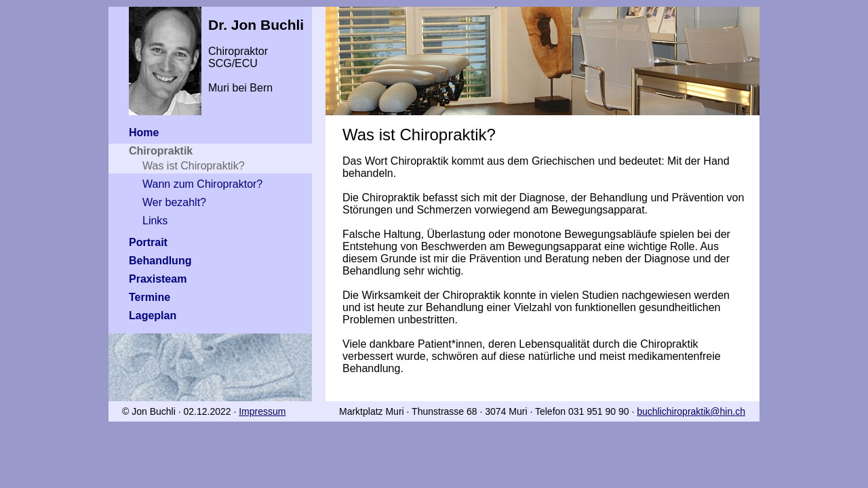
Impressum (262, 411)
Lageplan (153, 316)
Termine (150, 297)
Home (144, 133)
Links (155, 221)
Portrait (148, 242)
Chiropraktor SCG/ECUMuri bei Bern (210, 50)
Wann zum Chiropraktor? (202, 184)
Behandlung (160, 261)
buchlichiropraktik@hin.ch (691, 411)
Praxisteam (158, 279)
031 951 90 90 (599, 411)
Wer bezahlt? (174, 202)
